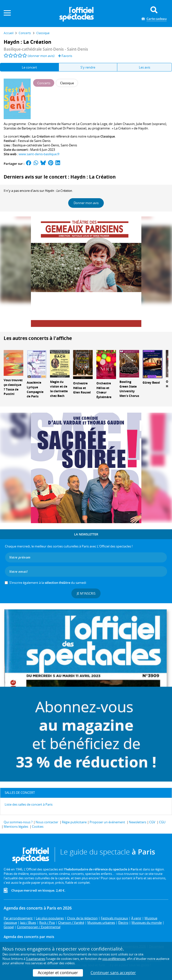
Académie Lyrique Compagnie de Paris (35, 389)
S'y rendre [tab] (88, 67)
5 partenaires (36, 959)
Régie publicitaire (74, 822)
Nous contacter (47, 822)
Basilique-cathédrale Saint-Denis (36, 145)
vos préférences (114, 959)
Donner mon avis (86, 203)
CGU (162, 822)
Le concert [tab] (29, 67)
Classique (108, 136)
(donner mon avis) (41, 56)
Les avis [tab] (145, 67)
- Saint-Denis (46, 49)
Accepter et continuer (58, 973)
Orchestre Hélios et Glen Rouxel (82, 388)
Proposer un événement (107, 822)
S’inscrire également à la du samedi (48, 583)
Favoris (65, 56)
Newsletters (138, 822)
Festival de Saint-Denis (34, 141)
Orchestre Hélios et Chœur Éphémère (104, 390)
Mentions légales (16, 826)
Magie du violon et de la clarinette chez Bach (59, 389)
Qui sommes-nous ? (18, 822)
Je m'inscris (86, 593)
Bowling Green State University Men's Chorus (129, 389)
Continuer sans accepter (113, 973)
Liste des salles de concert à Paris (29, 804)
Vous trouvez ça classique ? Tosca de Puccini (13, 387)
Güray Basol (151, 383)
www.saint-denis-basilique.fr (39, 154)
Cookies (38, 826)
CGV (152, 822)
